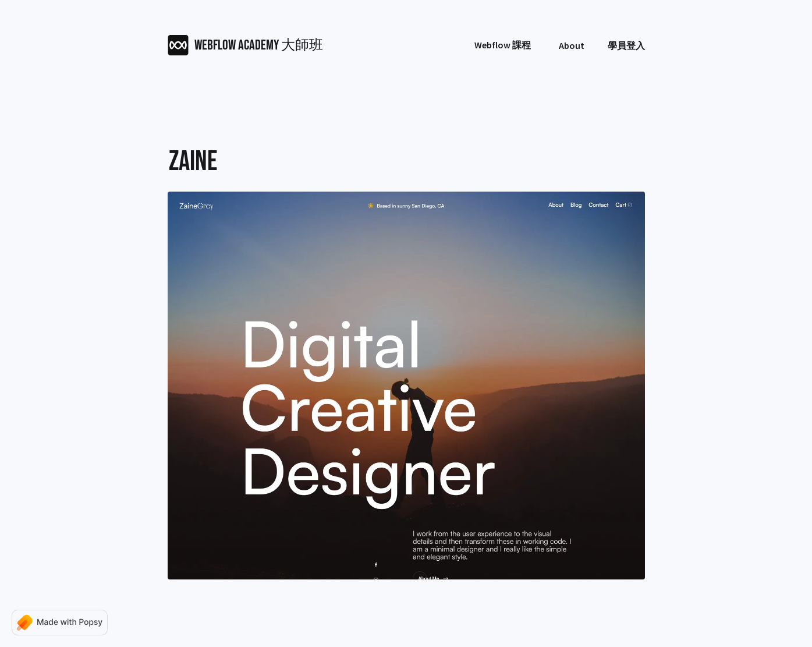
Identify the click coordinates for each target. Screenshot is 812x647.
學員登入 (626, 45)
